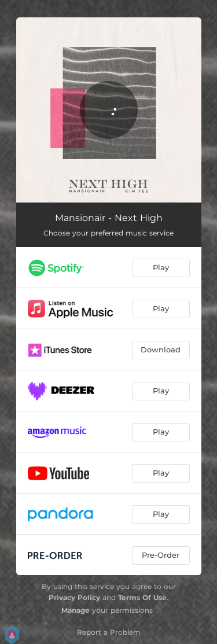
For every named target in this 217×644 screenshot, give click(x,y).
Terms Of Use (142, 597)
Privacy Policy (74, 597)
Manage (76, 610)
